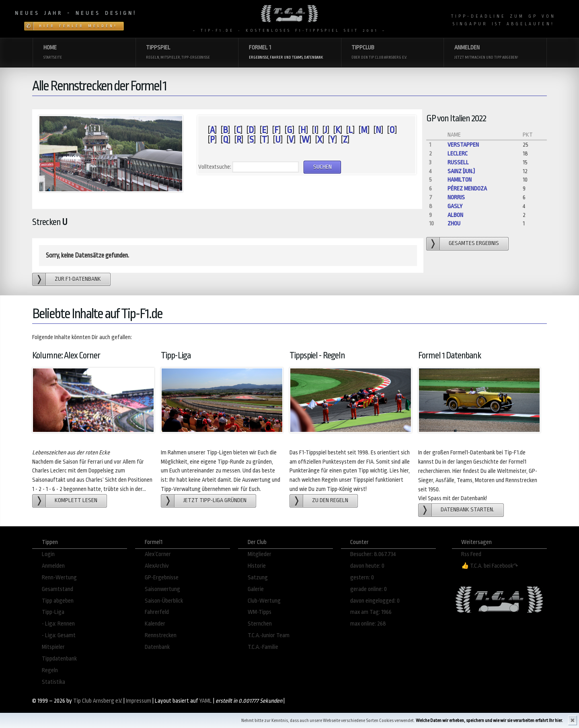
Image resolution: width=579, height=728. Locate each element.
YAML (206, 701)
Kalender (155, 624)
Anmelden (53, 566)
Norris (456, 197)
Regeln (50, 670)
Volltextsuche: (215, 167)
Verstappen (463, 145)
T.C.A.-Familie (263, 647)
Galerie (256, 589)
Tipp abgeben (58, 601)
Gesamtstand (57, 589)
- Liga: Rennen (58, 624)
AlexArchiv (157, 566)
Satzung (258, 578)
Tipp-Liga (53, 612)
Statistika (53, 682)
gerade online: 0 (369, 589)
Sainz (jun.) (461, 171)
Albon (455, 215)
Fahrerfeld (157, 612)
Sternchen (260, 624)
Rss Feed (471, 554)
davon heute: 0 (367, 566)
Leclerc (458, 154)
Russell (458, 163)
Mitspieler (53, 647)
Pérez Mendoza (467, 189)
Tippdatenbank (59, 659)
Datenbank (157, 647)
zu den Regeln (330, 500)
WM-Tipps (260, 612)
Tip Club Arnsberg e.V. (98, 701)
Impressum (139, 701)
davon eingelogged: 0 (375, 601)
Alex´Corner (158, 554)
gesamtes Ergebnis (474, 243)
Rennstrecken (161, 635)
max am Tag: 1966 (371, 612)
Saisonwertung (162, 589)
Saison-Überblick (164, 601)
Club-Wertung (264, 601)
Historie (257, 566)
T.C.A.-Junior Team (269, 635)
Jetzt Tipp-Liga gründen (215, 500)
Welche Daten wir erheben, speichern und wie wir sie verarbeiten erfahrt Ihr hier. (489, 721)
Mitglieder (260, 554)
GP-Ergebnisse (162, 578)
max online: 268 (368, 624)
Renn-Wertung (59, 578)
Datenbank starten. (467, 510)
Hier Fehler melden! (78, 26)
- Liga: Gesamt (59, 635)
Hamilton (460, 180)
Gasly (455, 206)
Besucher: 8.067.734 (373, 554)
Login (48, 554)
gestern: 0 (362, 578)
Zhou (454, 224)
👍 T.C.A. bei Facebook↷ (490, 566)
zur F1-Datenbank (78, 279)
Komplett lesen (76, 500)
